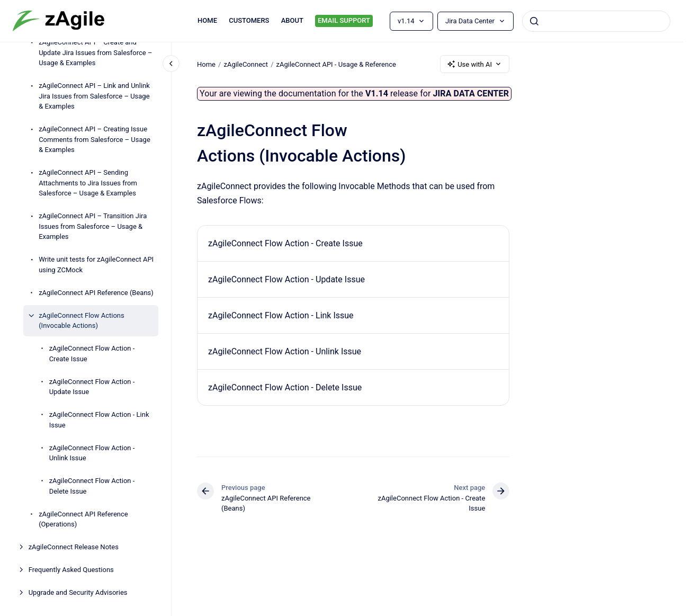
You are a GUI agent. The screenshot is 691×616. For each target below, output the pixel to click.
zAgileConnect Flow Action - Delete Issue (92, 486)
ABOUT (292, 20)
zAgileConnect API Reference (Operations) (83, 519)
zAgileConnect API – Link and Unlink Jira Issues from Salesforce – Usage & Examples (94, 96)
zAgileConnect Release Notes (74, 547)
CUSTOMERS (249, 20)
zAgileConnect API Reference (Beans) (96, 293)
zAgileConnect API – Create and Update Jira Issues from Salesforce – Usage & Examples (95, 52)
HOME (207, 20)
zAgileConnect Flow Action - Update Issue (92, 387)
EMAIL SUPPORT (344, 20)
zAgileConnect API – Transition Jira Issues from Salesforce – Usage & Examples (93, 226)
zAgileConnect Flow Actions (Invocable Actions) (82, 321)
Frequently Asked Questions (71, 570)
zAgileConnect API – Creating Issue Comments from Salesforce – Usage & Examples (95, 139)
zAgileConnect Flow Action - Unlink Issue (92, 453)
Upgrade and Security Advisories (78, 592)
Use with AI (475, 64)
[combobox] (596, 21)
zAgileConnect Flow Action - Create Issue (92, 354)
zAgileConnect (246, 64)
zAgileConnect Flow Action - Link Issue (99, 420)
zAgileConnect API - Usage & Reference (336, 64)
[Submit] (534, 21)
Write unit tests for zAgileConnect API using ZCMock (96, 265)
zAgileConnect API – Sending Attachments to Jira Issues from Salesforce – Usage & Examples (88, 183)
